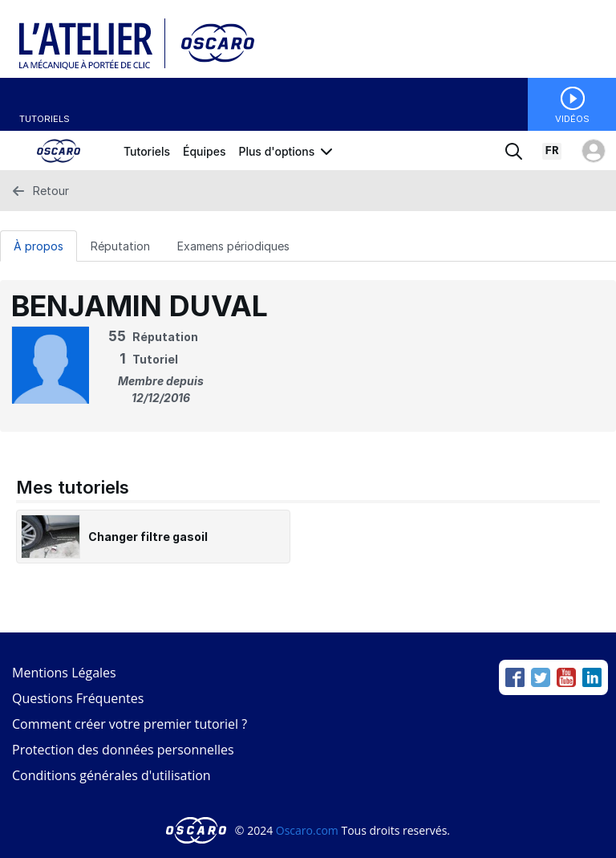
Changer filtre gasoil (148, 537)
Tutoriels (45, 119)
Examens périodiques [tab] (233, 246)
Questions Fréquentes (78, 698)
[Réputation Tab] (120, 246)
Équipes (204, 151)
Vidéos (572, 119)
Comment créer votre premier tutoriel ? (130, 724)
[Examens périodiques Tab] (233, 246)
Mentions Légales (64, 673)
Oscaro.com (307, 830)
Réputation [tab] (120, 246)
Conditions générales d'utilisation (111, 775)
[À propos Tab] (38, 246)
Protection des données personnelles (123, 750)
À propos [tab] (38, 246)
